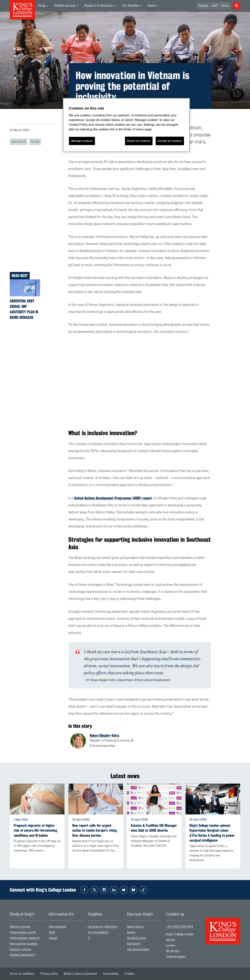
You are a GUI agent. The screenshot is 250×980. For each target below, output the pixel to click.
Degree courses (20, 927)
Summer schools (20, 949)
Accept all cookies (170, 141)
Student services (65, 6)
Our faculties (130, 6)
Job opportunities (138, 949)
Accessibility (111, 974)
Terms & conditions (22, 974)
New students (58, 927)
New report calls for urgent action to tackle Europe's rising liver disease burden (95, 830)
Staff (215, 6)
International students (24, 944)
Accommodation (98, 932)
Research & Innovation (99, 6)
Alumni (225, 6)
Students (203, 6)
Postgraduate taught (23, 932)
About (151, 6)
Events (131, 932)
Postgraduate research (25, 938)
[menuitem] (43, 6)
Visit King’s (134, 944)
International (19, 142)
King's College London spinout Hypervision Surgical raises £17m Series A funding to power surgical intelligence (212, 833)
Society (35, 142)
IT (89, 938)
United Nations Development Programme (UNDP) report (113, 498)
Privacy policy (49, 974)
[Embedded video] (140, 381)
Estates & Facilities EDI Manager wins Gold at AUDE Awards (154, 828)
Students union (136, 938)
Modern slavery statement (80, 974)
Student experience (22, 955)
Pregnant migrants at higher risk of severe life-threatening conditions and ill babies (35, 830)
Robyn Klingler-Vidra (104, 735)
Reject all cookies (139, 141)
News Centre (135, 927)
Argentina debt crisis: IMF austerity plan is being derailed (24, 309)
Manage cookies (82, 141)
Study (42, 6)
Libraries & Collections (102, 927)
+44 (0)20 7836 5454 (179, 927)
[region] (126, 125)
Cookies (129, 974)
